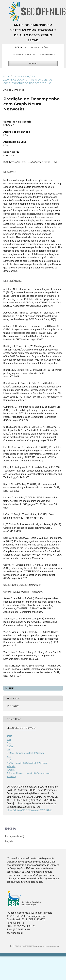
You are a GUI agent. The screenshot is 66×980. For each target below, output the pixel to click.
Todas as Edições (37, 48)
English (9, 841)
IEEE (9, 756)
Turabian (11, 770)
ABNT (9, 736)
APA (9, 743)
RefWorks (11, 767)
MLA (9, 760)
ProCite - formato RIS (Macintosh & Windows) (27, 763)
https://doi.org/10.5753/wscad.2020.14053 (33, 162)
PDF (11, 688)
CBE (9, 750)
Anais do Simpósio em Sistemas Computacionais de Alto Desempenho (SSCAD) (33, 33)
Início (7, 76)
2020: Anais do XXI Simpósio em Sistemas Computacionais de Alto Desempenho (28, 81)
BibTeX (10, 746)
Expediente (47, 54)
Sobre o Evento (24, 54)
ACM (9, 740)
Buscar (33, 63)
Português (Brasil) (14, 836)
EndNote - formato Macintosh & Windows (25, 753)
